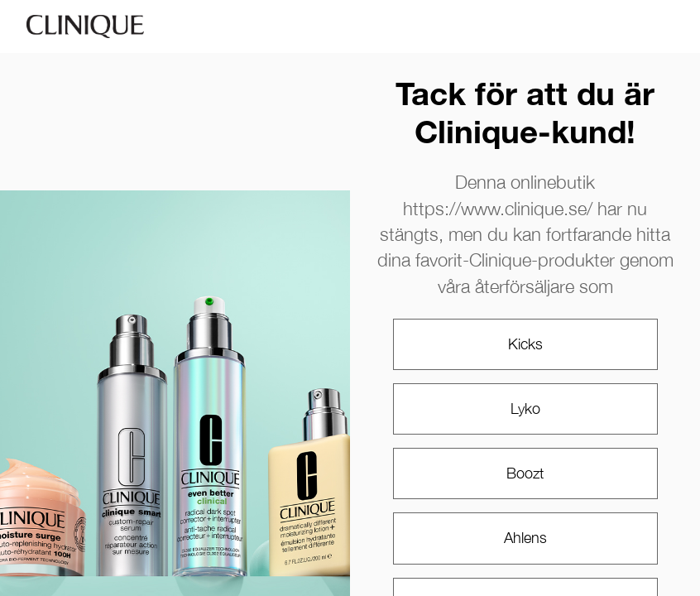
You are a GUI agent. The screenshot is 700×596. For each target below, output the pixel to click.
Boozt (525, 473)
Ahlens (525, 538)
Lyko (525, 409)
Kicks (525, 344)
